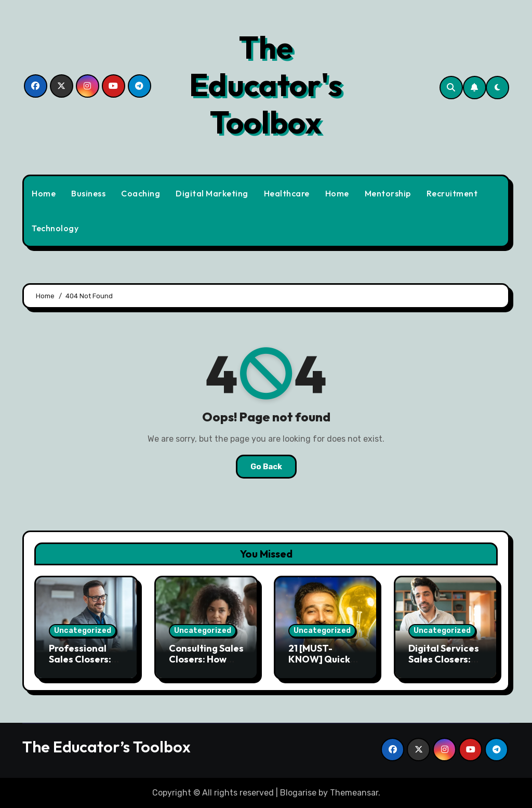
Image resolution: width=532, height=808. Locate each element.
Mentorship (388, 193)
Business (88, 193)
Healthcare (287, 193)
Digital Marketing (212, 193)
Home (44, 193)
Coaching (141, 193)
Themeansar (354, 793)
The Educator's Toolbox (266, 85)
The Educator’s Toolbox (107, 747)
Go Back (266, 467)
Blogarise (298, 793)
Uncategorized (83, 631)
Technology (55, 228)
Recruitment (452, 193)
